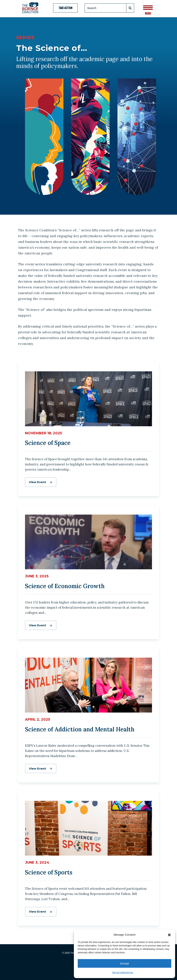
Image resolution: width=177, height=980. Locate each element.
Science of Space (48, 443)
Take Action (65, 8)
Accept (124, 963)
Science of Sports (49, 872)
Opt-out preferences (123, 973)
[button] (169, 934)
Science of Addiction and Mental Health (80, 729)
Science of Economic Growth (65, 586)
